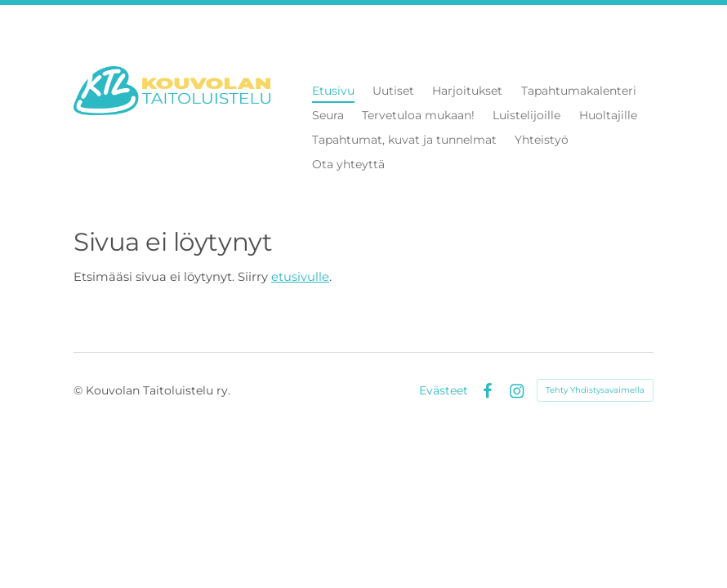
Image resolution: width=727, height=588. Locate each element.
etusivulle (300, 277)
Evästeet (444, 390)
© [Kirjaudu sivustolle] (80, 390)
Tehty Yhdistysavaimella (595, 390)
